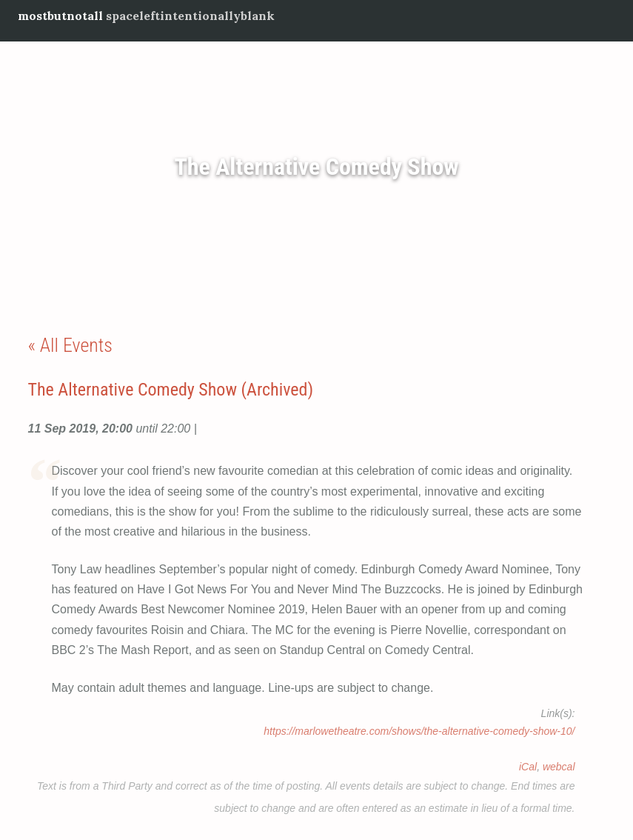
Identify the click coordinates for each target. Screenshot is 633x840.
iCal (528, 767)
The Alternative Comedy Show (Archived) (171, 390)
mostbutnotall (60, 16)
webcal (559, 767)
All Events (76, 345)
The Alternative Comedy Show (316, 167)
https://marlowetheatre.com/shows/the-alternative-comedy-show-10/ (419, 731)
